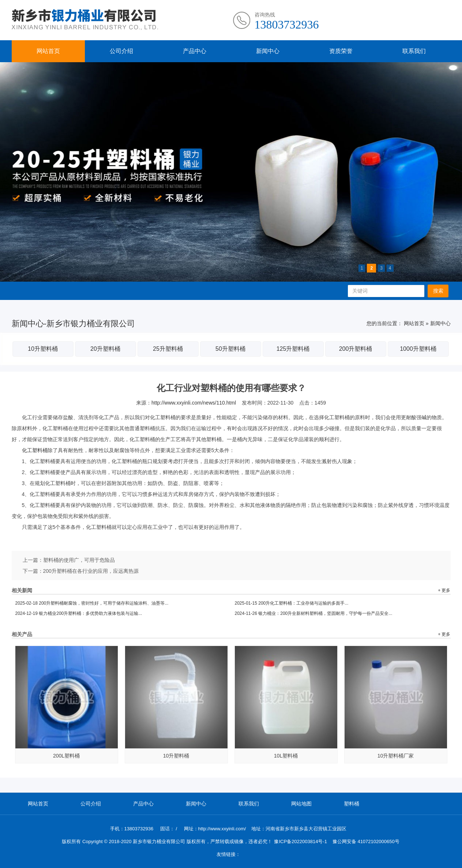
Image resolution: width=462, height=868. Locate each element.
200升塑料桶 (356, 349)
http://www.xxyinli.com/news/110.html (194, 403)
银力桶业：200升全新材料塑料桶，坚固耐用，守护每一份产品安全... (314, 613)
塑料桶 (352, 804)
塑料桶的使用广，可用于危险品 (79, 560)
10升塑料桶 (43, 349)
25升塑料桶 (168, 349)
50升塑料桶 (230, 349)
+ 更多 (444, 590)
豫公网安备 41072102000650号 (366, 841)
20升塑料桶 (105, 349)
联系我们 (414, 51)
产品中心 (195, 51)
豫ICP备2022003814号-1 (301, 841)
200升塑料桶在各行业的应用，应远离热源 (91, 571)
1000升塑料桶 (418, 349)
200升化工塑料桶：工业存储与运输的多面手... (292, 603)
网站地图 (301, 804)
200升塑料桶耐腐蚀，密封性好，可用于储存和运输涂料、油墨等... (92, 603)
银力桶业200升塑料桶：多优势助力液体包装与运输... (79, 613)
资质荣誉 (341, 51)
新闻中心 (268, 51)
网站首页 (48, 51)
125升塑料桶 (293, 349)
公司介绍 (121, 51)
